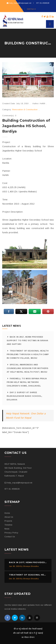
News (7, 529)
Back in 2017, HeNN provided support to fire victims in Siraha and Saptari (27, 340)
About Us (9, 517)
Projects (8, 521)
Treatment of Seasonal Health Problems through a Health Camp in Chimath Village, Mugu (28, 354)
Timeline (8, 525)
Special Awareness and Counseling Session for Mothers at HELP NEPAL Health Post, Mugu (27, 368)
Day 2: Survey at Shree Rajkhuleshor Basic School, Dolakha (24, 396)
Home (7, 513)
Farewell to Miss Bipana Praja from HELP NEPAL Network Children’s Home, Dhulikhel (27, 382)
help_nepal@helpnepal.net (20, 3)
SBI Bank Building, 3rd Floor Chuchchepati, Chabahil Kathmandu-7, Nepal (18, 472)
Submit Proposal (31, 9)
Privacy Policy (11, 533)
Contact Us (10, 537)
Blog (21, 9)
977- (42, 3)
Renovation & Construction (25, 110)
